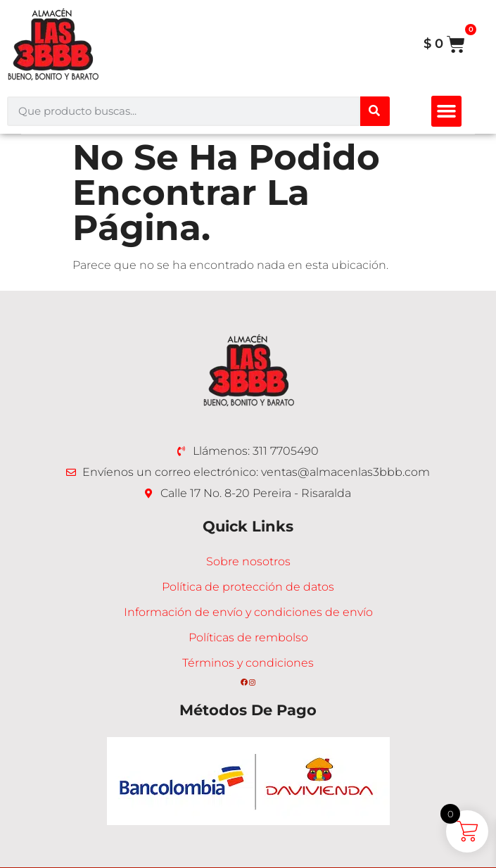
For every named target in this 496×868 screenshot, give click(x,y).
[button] (447, 111)
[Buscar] (375, 111)
